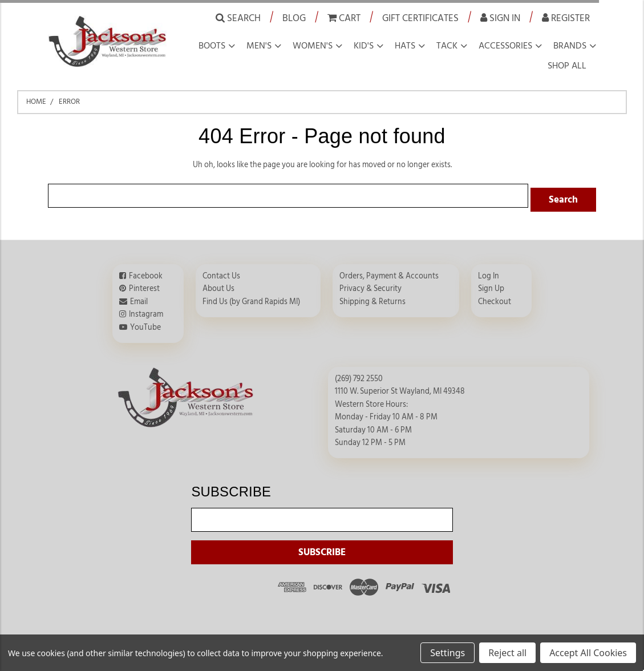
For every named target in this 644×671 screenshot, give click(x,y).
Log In (489, 272)
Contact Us (221, 272)
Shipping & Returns (372, 298)
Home (36, 102)
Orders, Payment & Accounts (389, 272)
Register (566, 18)
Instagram (146, 310)
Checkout (495, 298)
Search (238, 18)
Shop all (567, 66)
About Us (218, 285)
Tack (447, 46)
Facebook (146, 272)
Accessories (505, 46)
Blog (294, 18)
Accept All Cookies (588, 653)
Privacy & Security (370, 285)
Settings (447, 653)
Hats (405, 46)
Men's (259, 46)
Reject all (507, 653)
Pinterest (144, 285)
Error (69, 102)
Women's (313, 46)
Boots (212, 46)
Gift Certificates (420, 18)
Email (139, 298)
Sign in (500, 18)
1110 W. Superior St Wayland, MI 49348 (400, 387)
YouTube (145, 323)
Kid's (364, 46)
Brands (570, 46)
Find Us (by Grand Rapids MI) (251, 298)
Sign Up (491, 285)
